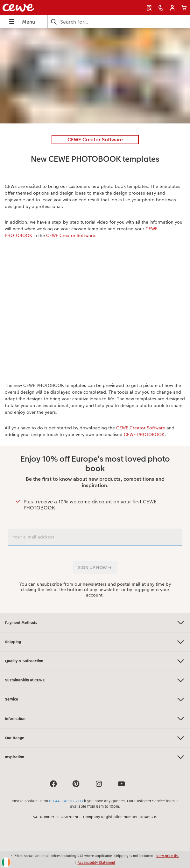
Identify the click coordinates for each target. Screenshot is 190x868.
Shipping (95, 642)
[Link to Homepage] (39, 8)
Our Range (95, 738)
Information (95, 719)
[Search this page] (119, 22)
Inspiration (95, 757)
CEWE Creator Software (71, 235)
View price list (168, 856)
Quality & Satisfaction (95, 661)
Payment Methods (95, 623)
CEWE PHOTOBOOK (144, 434)
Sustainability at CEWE (95, 680)
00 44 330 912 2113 (66, 801)
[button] (172, 8)
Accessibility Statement (96, 863)
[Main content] (95, 320)
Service (95, 699)
